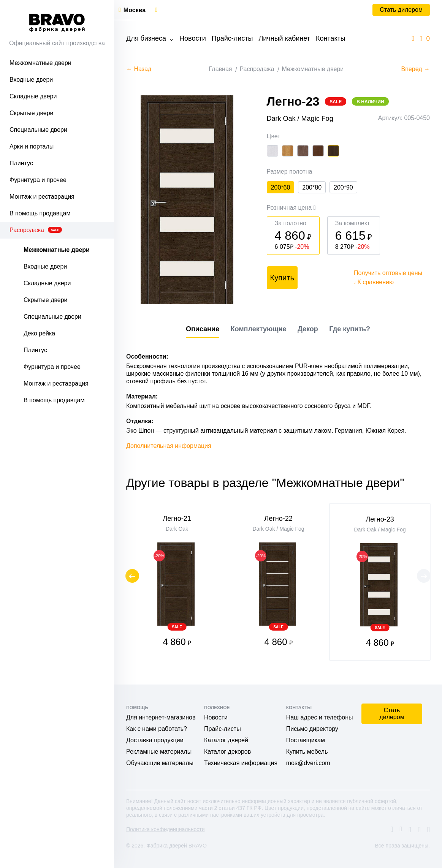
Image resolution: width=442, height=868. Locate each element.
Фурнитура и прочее (38, 180)
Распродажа (36, 230)
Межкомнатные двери (40, 63)
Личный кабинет (284, 38)
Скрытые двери (32, 113)
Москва (135, 10)
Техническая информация (241, 763)
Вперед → (416, 69)
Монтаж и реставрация (42, 197)
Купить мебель (307, 752)
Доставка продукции (155, 740)
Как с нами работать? (157, 729)
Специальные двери (38, 130)
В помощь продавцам (40, 213)
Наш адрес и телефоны (320, 717)
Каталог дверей (226, 740)
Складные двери (33, 96)
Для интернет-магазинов (161, 717)
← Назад (139, 69)
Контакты (331, 38)
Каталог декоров (227, 752)
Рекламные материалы (159, 752)
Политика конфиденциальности (166, 829)
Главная (221, 69)
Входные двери (31, 80)
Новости (193, 38)
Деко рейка (39, 333)
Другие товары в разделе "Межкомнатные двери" (265, 486)
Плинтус (21, 163)
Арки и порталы (32, 146)
